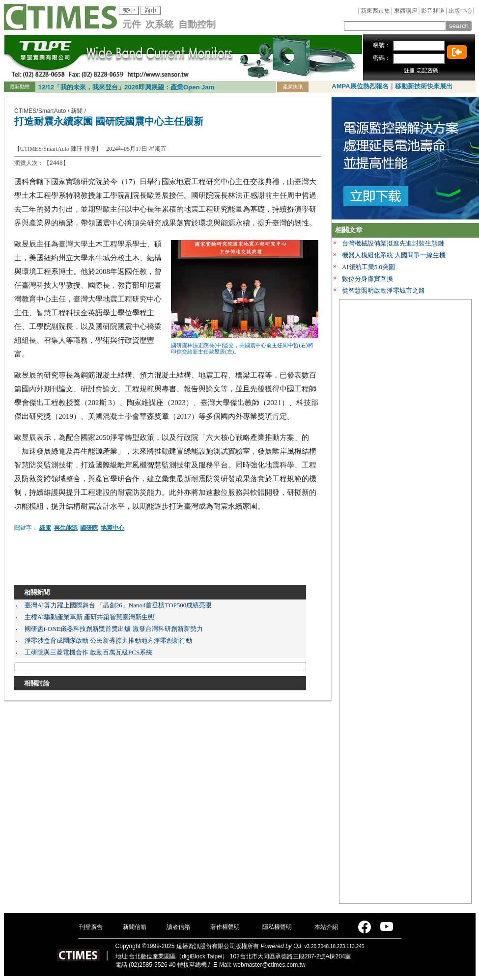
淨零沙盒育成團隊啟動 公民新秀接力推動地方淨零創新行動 (108, 640)
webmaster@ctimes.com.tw (269, 965)
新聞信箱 (135, 927)
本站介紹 (326, 927)
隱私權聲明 (277, 927)
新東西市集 (375, 11)
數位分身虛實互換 (367, 279)
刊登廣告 (91, 927)
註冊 (409, 70)
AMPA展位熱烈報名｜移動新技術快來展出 (392, 86)
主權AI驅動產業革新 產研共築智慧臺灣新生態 (89, 617)
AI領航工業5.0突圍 (368, 267)
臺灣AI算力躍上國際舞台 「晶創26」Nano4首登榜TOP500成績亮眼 (118, 605)
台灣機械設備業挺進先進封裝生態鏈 (393, 243)
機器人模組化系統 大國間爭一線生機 (394, 255)
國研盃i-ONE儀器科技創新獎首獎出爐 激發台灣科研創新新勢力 (114, 629)
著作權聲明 (225, 927)
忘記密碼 (427, 70)
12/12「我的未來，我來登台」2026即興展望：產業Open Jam (126, 87)
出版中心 (460, 11)
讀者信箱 (178, 927)
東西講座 (406, 11)
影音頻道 (433, 11)
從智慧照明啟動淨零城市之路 (383, 290)
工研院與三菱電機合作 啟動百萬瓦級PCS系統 (88, 652)
